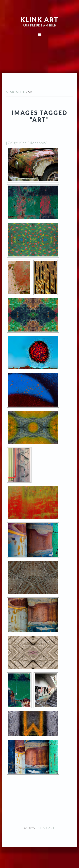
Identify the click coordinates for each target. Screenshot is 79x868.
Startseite (15, 92)
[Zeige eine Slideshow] (27, 143)
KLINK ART (39, 19)
